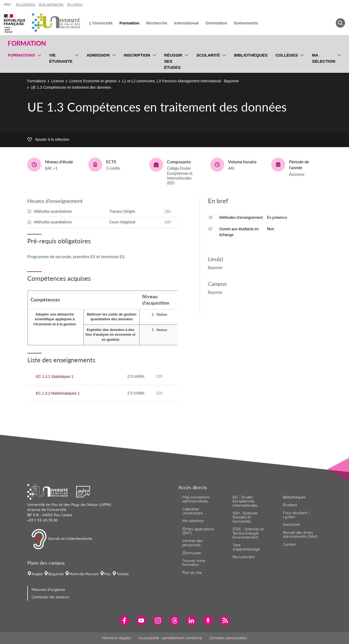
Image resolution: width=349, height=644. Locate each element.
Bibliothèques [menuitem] (251, 55)
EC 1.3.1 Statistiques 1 (55, 377)
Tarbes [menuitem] (123, 574)
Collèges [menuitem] (287, 55)
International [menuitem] (186, 23)
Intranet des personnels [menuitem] (193, 543)
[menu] (38, 61)
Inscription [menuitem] (137, 55)
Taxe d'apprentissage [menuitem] (246, 547)
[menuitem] (125, 620)
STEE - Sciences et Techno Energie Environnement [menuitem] (248, 533)
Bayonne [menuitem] (56, 574)
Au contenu (26, 4)
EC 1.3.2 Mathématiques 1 (58, 393)
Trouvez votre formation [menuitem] (194, 563)
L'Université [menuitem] (101, 23)
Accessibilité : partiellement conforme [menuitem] (170, 638)
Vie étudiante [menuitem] (61, 58)
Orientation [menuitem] (216, 23)
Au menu (75, 4)
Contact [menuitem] (290, 544)
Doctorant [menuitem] (291, 524)
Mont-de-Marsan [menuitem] (84, 574)
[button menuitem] (340, 23)
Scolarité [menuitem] (208, 55)
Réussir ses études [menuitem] (173, 61)
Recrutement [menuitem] (244, 557)
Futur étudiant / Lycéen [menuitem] (296, 515)
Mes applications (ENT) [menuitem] (198, 531)
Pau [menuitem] (108, 574)
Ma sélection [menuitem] (324, 58)
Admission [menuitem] (98, 55)
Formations (37, 81)
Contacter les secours (50, 597)
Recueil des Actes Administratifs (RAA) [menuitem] (300, 534)
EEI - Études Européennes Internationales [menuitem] (245, 501)
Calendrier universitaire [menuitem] (193, 511)
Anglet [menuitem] (37, 574)
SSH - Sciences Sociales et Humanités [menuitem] (245, 517)
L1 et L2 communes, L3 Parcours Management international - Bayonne (180, 81)
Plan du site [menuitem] (192, 573)
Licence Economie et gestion (93, 81)
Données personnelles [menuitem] (228, 638)
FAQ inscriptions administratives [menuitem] (196, 499)
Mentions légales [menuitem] (117, 638)
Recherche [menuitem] (157, 23)
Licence (58, 81)
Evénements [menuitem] (246, 23)
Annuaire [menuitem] (192, 553)
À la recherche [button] (51, 4)
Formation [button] (27, 43)
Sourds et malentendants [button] (62, 539)
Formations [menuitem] (21, 55)
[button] (52, 491)
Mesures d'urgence (48, 590)
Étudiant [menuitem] (290, 505)
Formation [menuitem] (129, 23)
